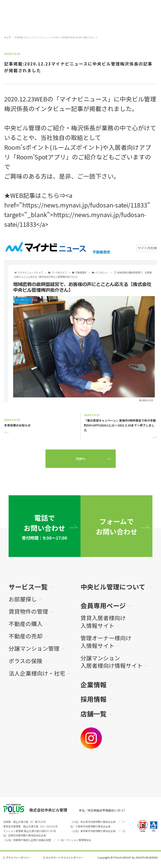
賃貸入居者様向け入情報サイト (103, 622)
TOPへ (80, 459)
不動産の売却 (26, 636)
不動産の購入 (26, 624)
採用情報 (93, 699)
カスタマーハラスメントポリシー (65, 857)
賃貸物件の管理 (28, 611)
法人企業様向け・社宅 (37, 673)
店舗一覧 (93, 714)
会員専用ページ (103, 605)
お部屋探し (23, 599)
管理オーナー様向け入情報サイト (106, 642)
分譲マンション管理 (34, 648)
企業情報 (93, 684)
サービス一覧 (28, 587)
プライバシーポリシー (18, 857)
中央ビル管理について (113, 587)
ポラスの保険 (25, 661)
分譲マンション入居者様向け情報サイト (112, 662)
